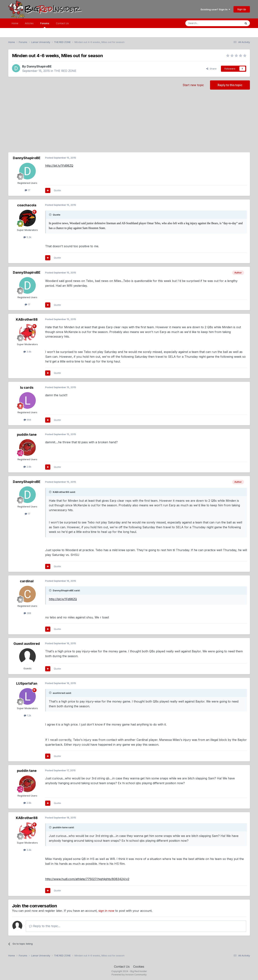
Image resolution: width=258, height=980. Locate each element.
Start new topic (193, 85)
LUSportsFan (27, 683)
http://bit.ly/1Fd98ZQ (59, 166)
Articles (29, 23)
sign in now (106, 911)
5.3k (27, 237)
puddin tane (27, 435)
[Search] (204, 23)
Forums (45, 25)
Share (211, 69)
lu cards (27, 387)
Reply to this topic (230, 85)
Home (15, 23)
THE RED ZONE (65, 71)
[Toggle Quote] (51, 215)
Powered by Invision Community (129, 975)
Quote (57, 190)
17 (27, 190)
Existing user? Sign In (215, 9)
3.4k (27, 352)
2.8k (27, 467)
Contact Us (62, 23)
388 (27, 613)
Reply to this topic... (45, 926)
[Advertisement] (129, 123)
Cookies (139, 967)
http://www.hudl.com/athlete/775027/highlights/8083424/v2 (87, 879)
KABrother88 (27, 319)
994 (27, 420)
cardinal (27, 581)
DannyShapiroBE (39, 66)
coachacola (27, 205)
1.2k (27, 715)
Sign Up (242, 9)
